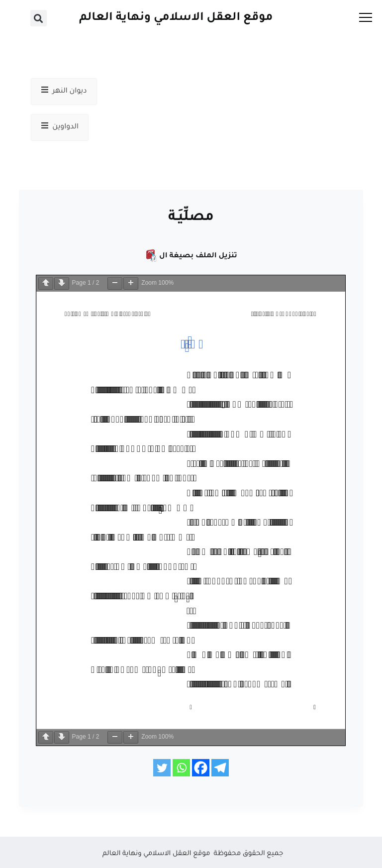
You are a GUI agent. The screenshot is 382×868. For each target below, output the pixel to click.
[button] (39, 18)
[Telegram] (220, 768)
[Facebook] (201, 768)
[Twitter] (162, 768)
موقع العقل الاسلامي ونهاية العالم (176, 18)
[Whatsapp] (181, 768)
